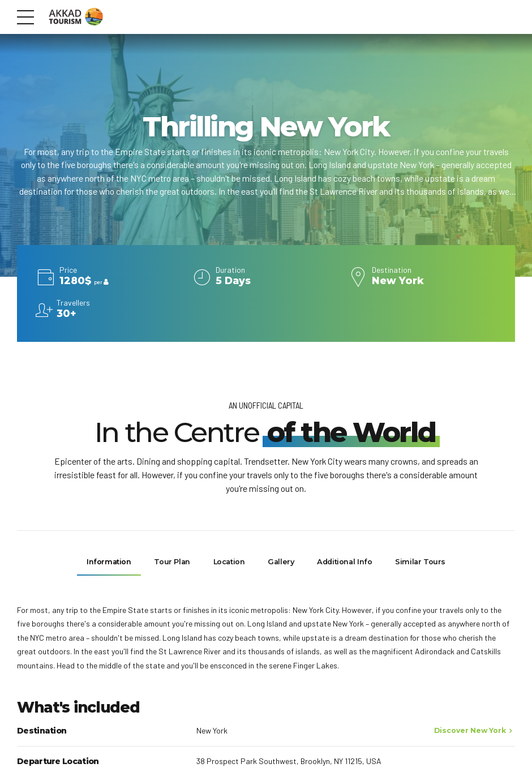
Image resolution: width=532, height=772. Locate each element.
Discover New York (470, 731)
